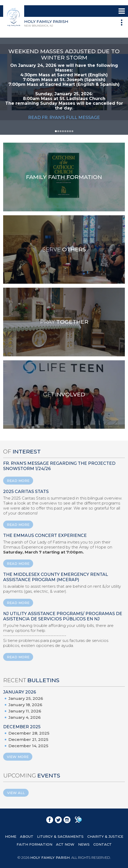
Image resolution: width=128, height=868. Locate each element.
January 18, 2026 (25, 705)
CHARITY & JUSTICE (105, 836)
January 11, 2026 (25, 711)
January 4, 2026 (25, 717)
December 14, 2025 (28, 746)
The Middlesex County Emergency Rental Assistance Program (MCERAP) (56, 577)
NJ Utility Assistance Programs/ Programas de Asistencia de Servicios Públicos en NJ (63, 616)
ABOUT (27, 836)
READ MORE (18, 481)
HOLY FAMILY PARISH (50, 857)
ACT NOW (65, 844)
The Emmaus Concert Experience (45, 535)
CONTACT (103, 844)
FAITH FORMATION (34, 844)
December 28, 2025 (29, 733)
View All (16, 793)
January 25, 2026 (26, 698)
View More (18, 757)
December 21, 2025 (28, 739)
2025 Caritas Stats (26, 492)
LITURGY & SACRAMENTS (60, 836)
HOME (11, 836)
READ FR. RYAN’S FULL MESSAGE (64, 118)
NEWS (84, 844)
